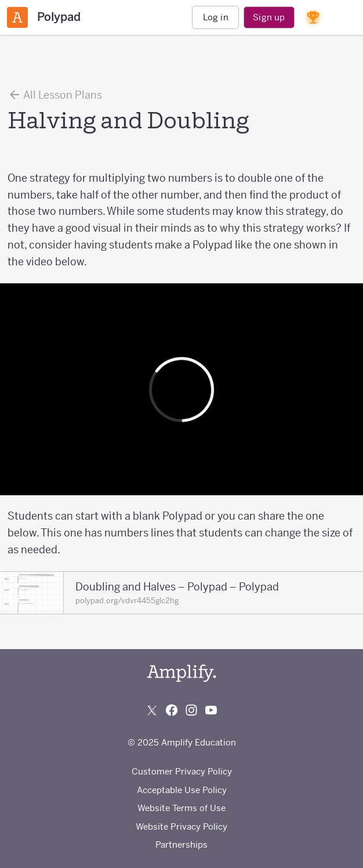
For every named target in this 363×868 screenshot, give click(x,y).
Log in (216, 17)
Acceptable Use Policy (182, 790)
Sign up (269, 17)
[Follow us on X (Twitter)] (152, 710)
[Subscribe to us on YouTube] (211, 710)
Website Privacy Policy (181, 826)
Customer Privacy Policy (182, 771)
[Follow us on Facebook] (172, 710)
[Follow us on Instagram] (191, 710)
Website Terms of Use (181, 808)
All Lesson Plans (55, 95)
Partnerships (181, 844)
